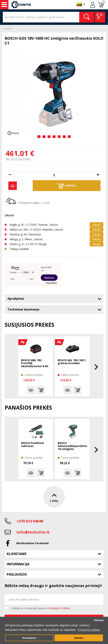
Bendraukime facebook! (33, 543)
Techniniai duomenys (23, 309)
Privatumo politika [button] (89, 630)
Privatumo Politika (59, 608)
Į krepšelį (67, 186)
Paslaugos (17, 574)
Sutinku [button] (79, 638)
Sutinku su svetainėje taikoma (41, 608)
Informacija (18, 564)
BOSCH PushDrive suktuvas (33, 445)
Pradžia (7, 29)
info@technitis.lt (33, 532)
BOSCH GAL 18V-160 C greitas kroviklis (72, 362)
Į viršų (54, 497)
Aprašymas (16, 299)
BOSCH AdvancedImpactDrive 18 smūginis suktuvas (72, 446)
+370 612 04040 (30, 521)
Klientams (16, 554)
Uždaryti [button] (99, 620)
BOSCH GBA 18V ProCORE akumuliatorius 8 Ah (35, 363)
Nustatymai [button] (29, 638)
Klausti (97, 225)
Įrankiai (4, 5)
